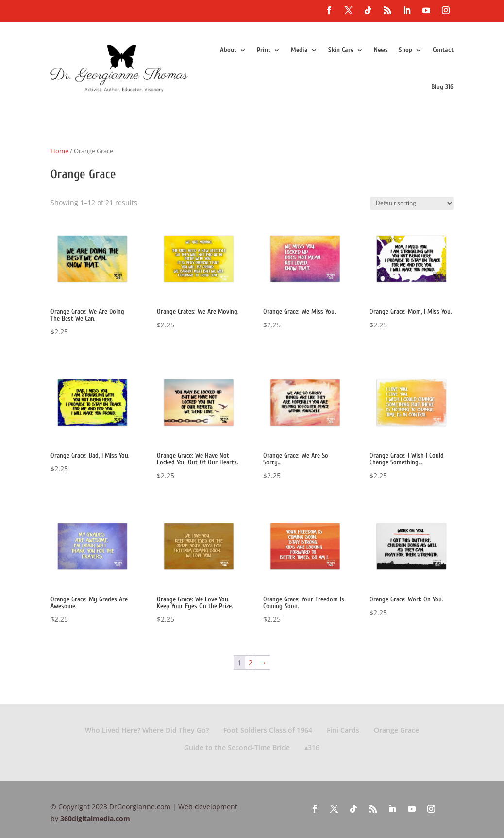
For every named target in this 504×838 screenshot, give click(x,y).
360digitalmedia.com (95, 818)
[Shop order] (412, 203)
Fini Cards (343, 730)
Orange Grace (396, 730)
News (381, 50)
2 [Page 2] (251, 662)
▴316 (312, 747)
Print (264, 50)
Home (59, 151)
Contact (443, 50)
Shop (405, 50)
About (228, 50)
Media (299, 50)
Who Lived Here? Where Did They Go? (147, 730)
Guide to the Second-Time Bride (237, 747)
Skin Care (341, 50)
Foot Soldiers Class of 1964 (268, 730)
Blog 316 (442, 87)
